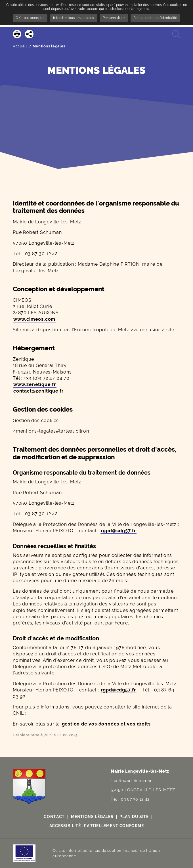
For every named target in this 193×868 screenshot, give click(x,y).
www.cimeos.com (34, 319)
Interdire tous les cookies (74, 18)
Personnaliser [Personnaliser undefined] (114, 18)
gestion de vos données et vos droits (106, 724)
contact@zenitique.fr (38, 391)
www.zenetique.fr (35, 384)
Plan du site (134, 817)
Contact (54, 817)
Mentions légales (92, 817)
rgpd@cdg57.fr (118, 531)
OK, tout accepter (30, 18)
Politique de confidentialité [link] (155, 18)
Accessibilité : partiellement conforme (97, 826)
